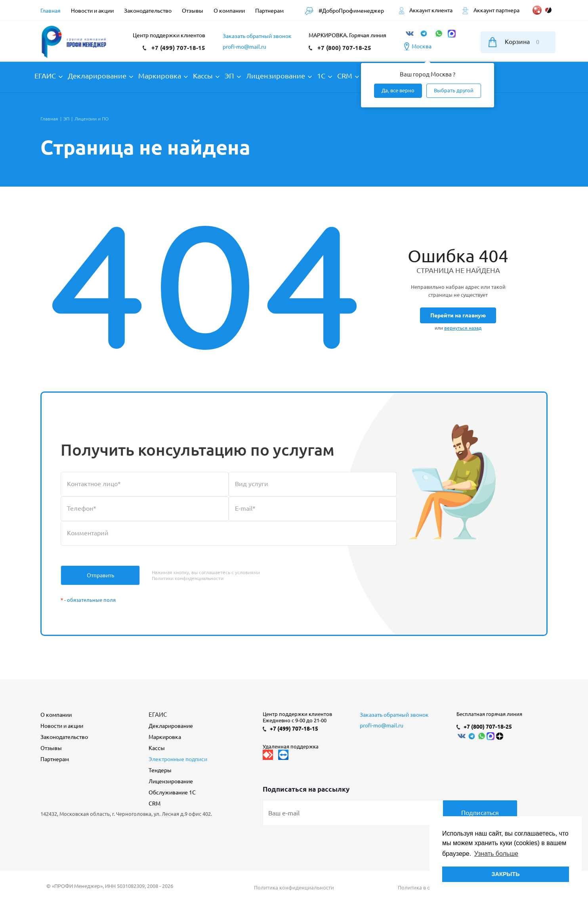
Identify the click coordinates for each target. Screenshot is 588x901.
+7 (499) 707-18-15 (178, 48)
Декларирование (171, 726)
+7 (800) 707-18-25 (344, 48)
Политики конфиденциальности (188, 578)
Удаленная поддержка (291, 746)
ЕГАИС (158, 715)
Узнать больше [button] (496, 854)
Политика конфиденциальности (294, 888)
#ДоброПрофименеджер (344, 11)
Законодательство (64, 737)
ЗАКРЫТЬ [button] (505, 874)
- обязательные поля (88, 600)
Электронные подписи (178, 759)
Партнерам (55, 759)
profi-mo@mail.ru (244, 47)
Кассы (157, 748)
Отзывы (51, 748)
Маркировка (165, 737)
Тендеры (160, 770)
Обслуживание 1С (172, 792)
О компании (56, 715)
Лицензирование (171, 781)
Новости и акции (62, 726)
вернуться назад (463, 328)
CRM (155, 804)
